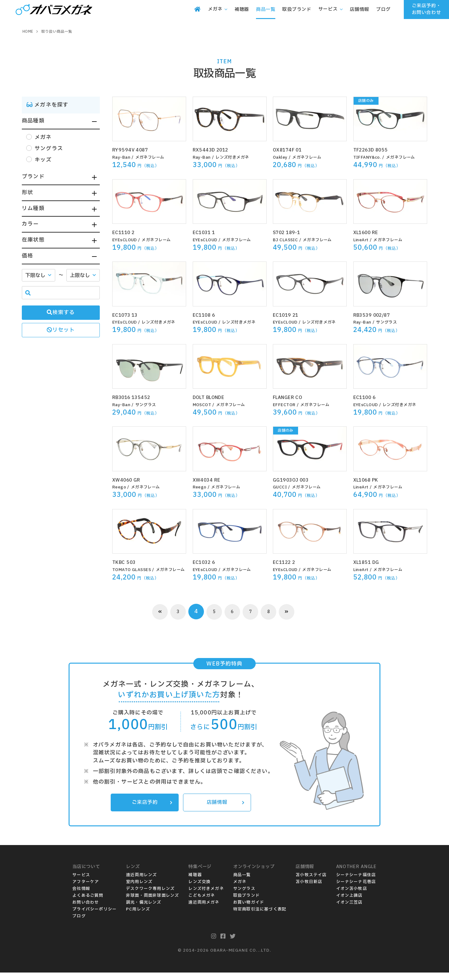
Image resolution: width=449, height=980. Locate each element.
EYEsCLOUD (126, 240)
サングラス (389, 322)
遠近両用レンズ (141, 882)
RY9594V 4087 (134, 150)
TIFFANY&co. (369, 157)
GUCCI (280, 487)
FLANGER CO (292, 397)
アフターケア (86, 889)
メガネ (240, 889)
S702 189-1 (290, 232)
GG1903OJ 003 (295, 480)
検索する (61, 312)
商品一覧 (242, 882)
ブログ (79, 924)
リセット (61, 330)
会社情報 (81, 896)
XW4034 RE (210, 480)
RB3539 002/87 (376, 315)
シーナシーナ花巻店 (356, 889)
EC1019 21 (289, 315)
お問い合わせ (86, 910)
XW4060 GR (129, 480)
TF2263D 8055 (375, 150)
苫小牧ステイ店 (311, 882)
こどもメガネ (202, 903)
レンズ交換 (199, 889)
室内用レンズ (139, 889)
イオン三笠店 (349, 910)
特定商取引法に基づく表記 (260, 917)
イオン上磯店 (349, 903)
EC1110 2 (126, 232)
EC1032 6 (207, 562)
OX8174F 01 (291, 150)
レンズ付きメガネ (235, 157)
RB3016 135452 (136, 397)
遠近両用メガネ (204, 910)
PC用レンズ (138, 917)
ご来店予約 (151, 809)
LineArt (362, 240)
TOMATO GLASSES (133, 570)
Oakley (281, 157)
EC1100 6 (367, 397)
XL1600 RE (369, 232)
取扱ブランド (246, 903)
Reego (120, 487)
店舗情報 (224, 809)
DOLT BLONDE (214, 397)
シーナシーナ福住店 (356, 882)
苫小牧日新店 (309, 889)
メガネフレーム (152, 157)
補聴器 (195, 882)
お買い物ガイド (249, 910)
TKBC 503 (127, 562)
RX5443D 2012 (215, 150)
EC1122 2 (287, 562)
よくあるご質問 (88, 903)
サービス (81, 882)
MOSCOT (203, 405)
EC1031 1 (207, 232)
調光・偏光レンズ (144, 910)
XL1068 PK (369, 480)
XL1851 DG (370, 562)
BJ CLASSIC (287, 240)
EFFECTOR (285, 405)
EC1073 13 (128, 315)
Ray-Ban (122, 157)
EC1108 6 (207, 315)
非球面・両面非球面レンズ (152, 903)
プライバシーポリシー (94, 917)
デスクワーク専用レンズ (150, 896)
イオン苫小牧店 (352, 896)
